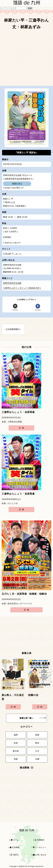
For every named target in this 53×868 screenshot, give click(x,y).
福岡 (16, 735)
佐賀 (16, 743)
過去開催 (26, 768)
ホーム (15, 840)
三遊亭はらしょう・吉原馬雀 (18, 412)
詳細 (22, 428)
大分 (37, 751)
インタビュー (40, 847)
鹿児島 (16, 751)
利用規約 (40, 840)
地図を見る (17, 184)
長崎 (37, 735)
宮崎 (16, 759)
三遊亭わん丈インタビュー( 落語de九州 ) (22, 288)
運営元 (15, 855)
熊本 (37, 743)
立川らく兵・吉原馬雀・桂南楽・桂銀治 (24, 594)
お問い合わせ (40, 855)
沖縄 (37, 759)
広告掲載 (15, 847)
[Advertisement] (26, 59)
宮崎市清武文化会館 (12, 283)
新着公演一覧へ (33, 718)
